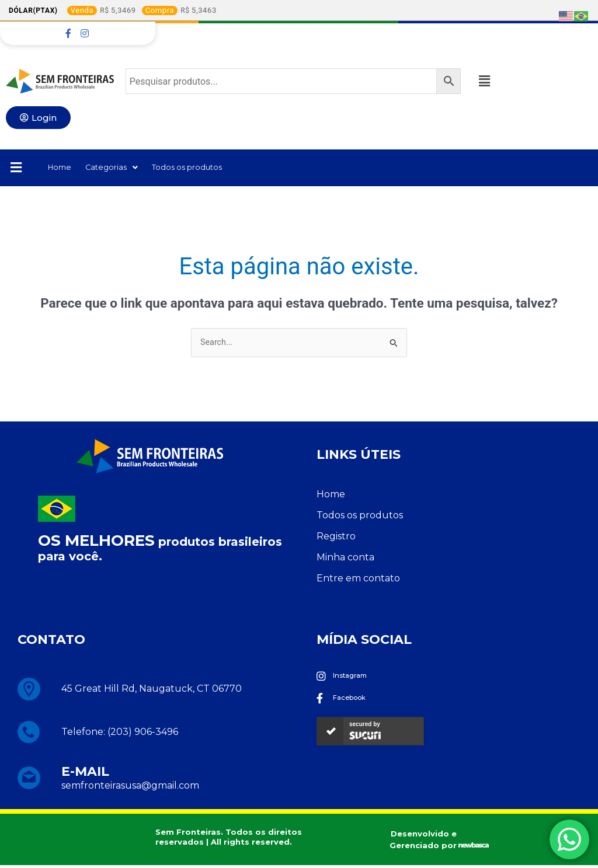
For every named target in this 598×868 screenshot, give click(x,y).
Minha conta (345, 560)
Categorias (121, 168)
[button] (490, 81)
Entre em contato (358, 581)
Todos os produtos (208, 168)
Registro (336, 538)
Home (62, 168)
